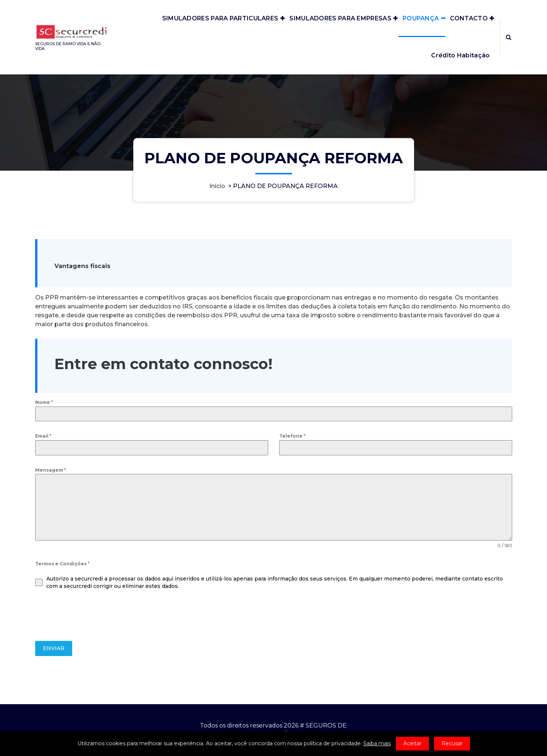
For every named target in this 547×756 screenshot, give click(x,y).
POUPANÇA (421, 18)
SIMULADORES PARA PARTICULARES (220, 18)
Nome (44, 402)
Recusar (452, 743)
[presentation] (91, 615)
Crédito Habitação (460, 55)
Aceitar (412, 743)
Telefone (292, 436)
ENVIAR (54, 648)
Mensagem (51, 470)
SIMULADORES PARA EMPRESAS (340, 18)
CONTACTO (469, 18)
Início (217, 186)
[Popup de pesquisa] (509, 37)
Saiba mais (377, 743)
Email (43, 436)
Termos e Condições (62, 564)
